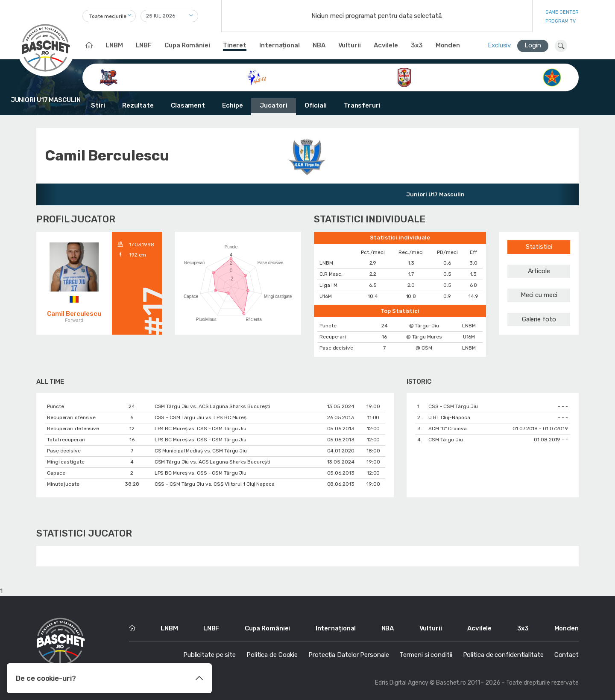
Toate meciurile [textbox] (108, 16)
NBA (319, 45)
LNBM (114, 45)
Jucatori (273, 105)
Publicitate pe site (209, 655)
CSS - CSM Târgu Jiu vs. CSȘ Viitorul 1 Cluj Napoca (215, 484)
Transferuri (362, 105)
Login (533, 45)
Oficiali (316, 105)
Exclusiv (499, 45)
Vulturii (350, 45)
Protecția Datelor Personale (348, 655)
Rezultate (138, 105)
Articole (539, 271)
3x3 (417, 45)
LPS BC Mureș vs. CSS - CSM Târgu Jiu (201, 429)
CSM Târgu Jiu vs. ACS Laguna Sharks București (213, 406)
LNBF (144, 45)
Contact (567, 655)
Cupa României (187, 45)
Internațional (280, 45)
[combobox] (109, 16)
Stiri (98, 105)
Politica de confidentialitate (503, 655)
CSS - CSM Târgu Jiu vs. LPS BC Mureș (201, 417)
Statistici (539, 247)
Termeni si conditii (426, 655)
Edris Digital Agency (402, 683)
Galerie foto (539, 319)
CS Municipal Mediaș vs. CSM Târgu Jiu (201, 451)
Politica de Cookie (272, 655)
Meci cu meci (539, 295)
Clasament (188, 105)
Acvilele (386, 45)
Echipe (232, 105)
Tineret (235, 45)
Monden (448, 45)
